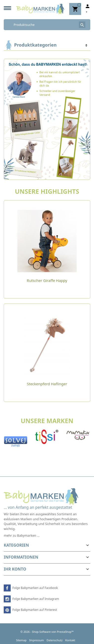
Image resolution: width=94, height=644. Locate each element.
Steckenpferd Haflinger (47, 384)
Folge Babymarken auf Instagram (36, 599)
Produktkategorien (35, 45)
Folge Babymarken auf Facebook (35, 588)
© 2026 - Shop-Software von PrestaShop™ (47, 632)
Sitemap (21, 640)
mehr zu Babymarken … (22, 535)
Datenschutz (55, 640)
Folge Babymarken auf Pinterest (35, 610)
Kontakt (70, 640)
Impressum (37, 640)
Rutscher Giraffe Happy (47, 280)
